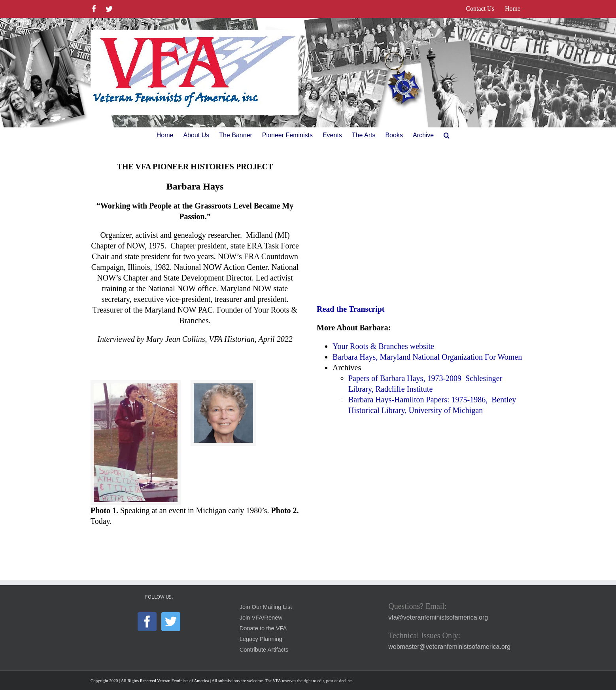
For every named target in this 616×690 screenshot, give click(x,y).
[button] (447, 135)
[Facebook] (147, 622)
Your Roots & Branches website (383, 346)
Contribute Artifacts (264, 650)
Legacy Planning (261, 639)
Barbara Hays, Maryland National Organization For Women (427, 357)
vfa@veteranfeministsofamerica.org (438, 617)
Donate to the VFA (263, 628)
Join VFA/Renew (261, 618)
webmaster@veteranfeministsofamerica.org (449, 647)
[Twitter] (171, 622)
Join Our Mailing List (266, 607)
